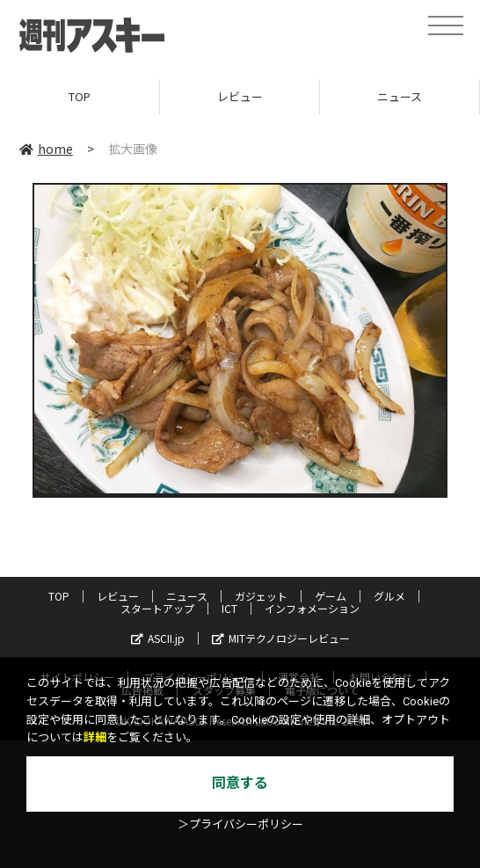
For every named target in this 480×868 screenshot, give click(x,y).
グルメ (389, 596)
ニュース (400, 96)
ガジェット (261, 596)
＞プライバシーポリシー (240, 824)
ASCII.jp (158, 638)
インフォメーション (312, 608)
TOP (80, 96)
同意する (240, 783)
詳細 (95, 737)
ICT (229, 608)
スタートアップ (157, 608)
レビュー (240, 96)
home (46, 149)
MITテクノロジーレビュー (281, 638)
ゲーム (331, 596)
